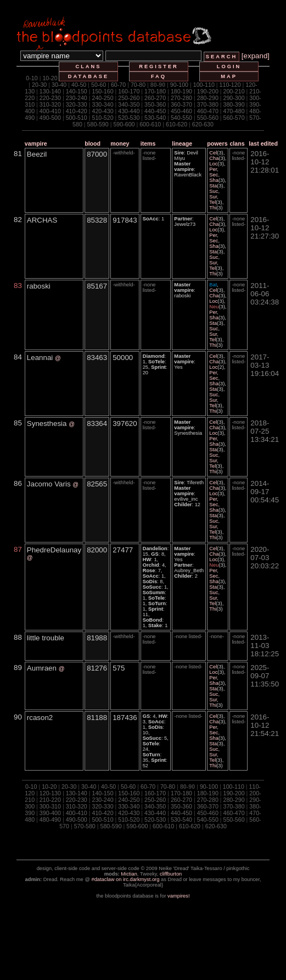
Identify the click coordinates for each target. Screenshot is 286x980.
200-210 (234, 91)
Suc (214, 191)
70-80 (138, 85)
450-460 (181, 111)
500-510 (77, 118)
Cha (214, 158)
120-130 (50, 793)
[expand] (256, 56)
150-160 (102, 91)
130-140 (50, 91)
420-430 (102, 111)
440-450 (155, 111)
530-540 (155, 118)
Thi (213, 208)
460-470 (208, 111)
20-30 (39, 85)
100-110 (204, 85)
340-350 (129, 104)
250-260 (129, 98)
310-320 (50, 104)
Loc (213, 164)
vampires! (178, 896)
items (148, 143)
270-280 (181, 98)
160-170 (129, 91)
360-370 (181, 104)
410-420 (77, 111)
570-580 (85, 826)
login (229, 67)
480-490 (50, 820)
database (88, 76)
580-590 (98, 124)
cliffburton (171, 874)
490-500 (50, 118)
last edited (263, 143)
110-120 (230, 85)
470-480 (234, 111)
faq (159, 76)
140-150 (77, 91)
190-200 (208, 91)
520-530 (129, 118)
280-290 (208, 98)
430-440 (129, 111)
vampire (36, 143)
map (229, 76)
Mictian (129, 874)
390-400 (50, 813)
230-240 (77, 98)
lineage (182, 143)
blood (92, 143)
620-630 (203, 124)
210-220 (50, 800)
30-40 (59, 85)
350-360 (155, 104)
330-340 (102, 104)
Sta (213, 186)
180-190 (181, 91)
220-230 (50, 98)
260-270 (155, 98)
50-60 (99, 85)
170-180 (155, 91)
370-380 (208, 104)
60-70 (118, 85)
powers (217, 143)
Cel (213, 153)
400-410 (50, 111)
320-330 (77, 104)
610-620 (176, 124)
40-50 (79, 85)
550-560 (208, 118)
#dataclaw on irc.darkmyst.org (125, 879)
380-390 (234, 104)
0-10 (32, 78)
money (120, 143)
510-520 (102, 118)
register (159, 67)
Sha (214, 180)
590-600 (124, 124)
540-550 (181, 118)
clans (88, 67)
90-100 (179, 85)
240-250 (102, 98)
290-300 (234, 98)
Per (213, 169)
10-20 (50, 78)
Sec (214, 175)
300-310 (50, 806)
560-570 (234, 118)
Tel (212, 202)
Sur (213, 197)
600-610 (150, 124)
